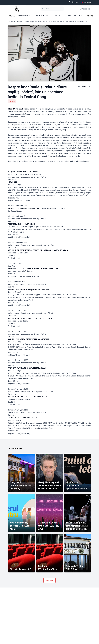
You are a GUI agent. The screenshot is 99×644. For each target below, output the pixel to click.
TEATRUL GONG (43, 16)
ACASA (12, 16)
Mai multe (49, 580)
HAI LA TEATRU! (76, 16)
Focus (19, 22)
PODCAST (59, 16)
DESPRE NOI (25, 16)
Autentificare (85, 9)
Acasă (13, 22)
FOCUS (90, 16)
